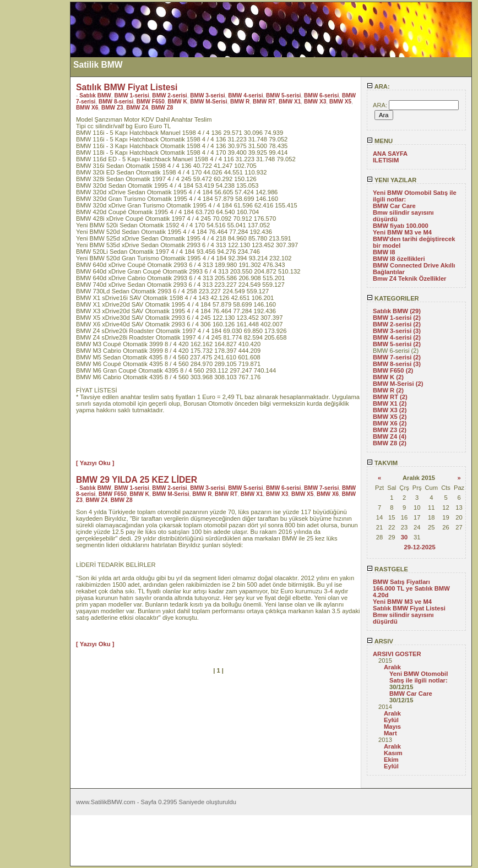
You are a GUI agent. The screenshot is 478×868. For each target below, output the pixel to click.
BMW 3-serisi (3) (397, 331)
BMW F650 (151, 102)
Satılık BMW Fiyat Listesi (409, 608)
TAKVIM (382, 463)
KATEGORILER (393, 298)
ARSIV (380, 641)
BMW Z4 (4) (390, 436)
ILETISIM (386, 160)
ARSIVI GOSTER (397, 654)
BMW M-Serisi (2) (398, 384)
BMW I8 (384, 252)
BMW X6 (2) (390, 423)
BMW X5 (340, 102)
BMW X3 (315, 102)
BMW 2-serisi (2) (397, 324)
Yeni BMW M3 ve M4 (402, 232)
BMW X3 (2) (390, 410)
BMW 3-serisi (207, 95)
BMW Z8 (162, 108)
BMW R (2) (388, 390)
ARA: (378, 86)
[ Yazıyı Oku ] (95, 463)
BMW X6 (87, 108)
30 (404, 537)
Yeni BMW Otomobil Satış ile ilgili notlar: (419, 677)
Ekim (391, 760)
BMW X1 (290, 102)
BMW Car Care (394, 206)
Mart (390, 733)
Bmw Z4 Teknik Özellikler (409, 279)
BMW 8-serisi (116, 102)
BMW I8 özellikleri (399, 259)
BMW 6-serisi (321, 95)
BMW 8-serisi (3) (397, 364)
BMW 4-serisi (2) (397, 337)
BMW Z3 (112, 108)
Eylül (391, 720)
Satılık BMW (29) (397, 311)
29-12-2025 (419, 547)
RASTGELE (387, 569)
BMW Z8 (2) (390, 443)
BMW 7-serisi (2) (397, 357)
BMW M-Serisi (208, 102)
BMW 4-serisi (245, 95)
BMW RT (264, 102)
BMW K (177, 102)
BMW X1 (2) (390, 403)
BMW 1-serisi (131, 95)
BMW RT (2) (390, 397)
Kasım (393, 753)
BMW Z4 (137, 108)
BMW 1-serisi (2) (397, 318)
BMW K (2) (388, 377)
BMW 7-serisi (321, 488)
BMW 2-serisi (169, 95)
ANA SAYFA (390, 154)
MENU (380, 141)
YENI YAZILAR (392, 180)
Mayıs (392, 727)
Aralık (392, 667)
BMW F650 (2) (393, 370)
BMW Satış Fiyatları (401, 582)
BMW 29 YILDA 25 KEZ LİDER (137, 480)
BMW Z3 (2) (390, 430)
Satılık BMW (95, 95)
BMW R (240, 102)
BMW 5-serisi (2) (397, 344)
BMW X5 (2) (390, 417)
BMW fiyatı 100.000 (401, 226)
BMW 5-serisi (283, 95)
